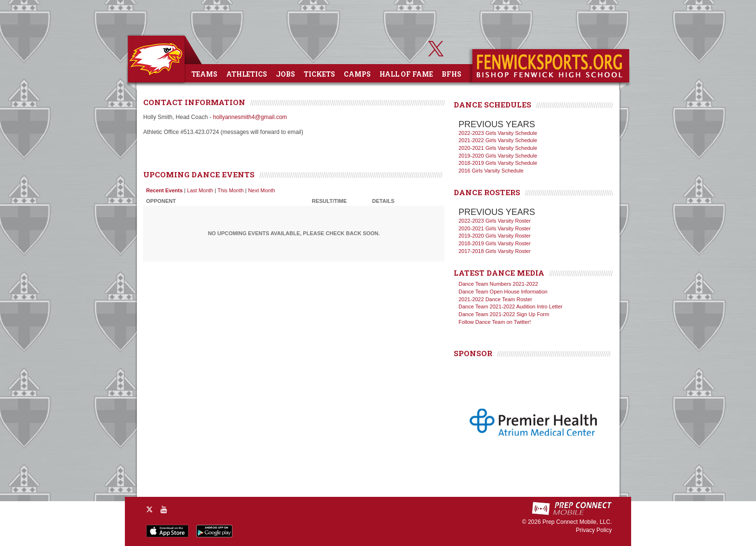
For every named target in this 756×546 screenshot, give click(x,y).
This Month (230, 190)
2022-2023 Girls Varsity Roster (495, 221)
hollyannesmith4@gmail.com (250, 117)
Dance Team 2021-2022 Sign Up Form (504, 314)
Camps (357, 74)
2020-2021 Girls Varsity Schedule (498, 148)
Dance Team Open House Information (503, 292)
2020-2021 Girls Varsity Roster (495, 228)
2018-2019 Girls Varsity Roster (495, 243)
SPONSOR (473, 353)
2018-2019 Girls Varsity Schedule (498, 163)
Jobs (285, 74)
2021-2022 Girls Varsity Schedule (498, 140)
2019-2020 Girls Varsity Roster (495, 236)
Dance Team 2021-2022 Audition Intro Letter (511, 306)
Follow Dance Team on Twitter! (495, 322)
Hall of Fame (406, 74)
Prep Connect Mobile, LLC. (577, 522)
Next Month (261, 190)
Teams (204, 74)
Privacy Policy (594, 530)
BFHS (452, 74)
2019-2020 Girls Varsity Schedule (498, 156)
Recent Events (164, 190)
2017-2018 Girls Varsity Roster (495, 251)
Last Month (200, 190)
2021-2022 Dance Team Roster (495, 299)
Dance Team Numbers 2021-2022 (498, 284)
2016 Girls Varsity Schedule (491, 171)
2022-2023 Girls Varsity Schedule (498, 133)
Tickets (319, 74)
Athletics (247, 74)
